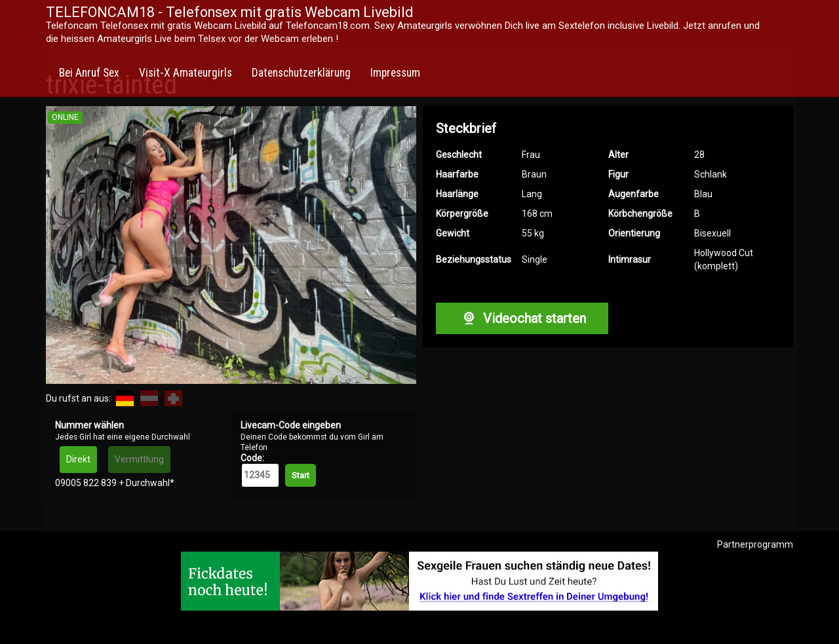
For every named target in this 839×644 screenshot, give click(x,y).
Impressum (395, 73)
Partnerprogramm (755, 544)
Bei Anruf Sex (89, 73)
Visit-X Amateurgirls (185, 73)
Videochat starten (522, 318)
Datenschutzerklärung (301, 73)
